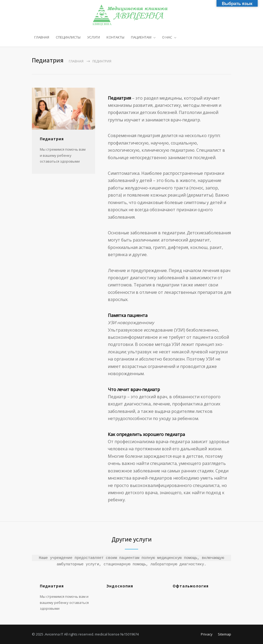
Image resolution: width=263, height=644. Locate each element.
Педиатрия (52, 586)
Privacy (207, 634)
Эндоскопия (120, 586)
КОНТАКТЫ (115, 37)
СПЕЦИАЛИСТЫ (68, 37)
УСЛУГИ (94, 37)
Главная (76, 61)
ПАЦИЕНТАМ (141, 37)
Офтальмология (191, 586)
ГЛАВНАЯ (42, 37)
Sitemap (224, 634)
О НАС (167, 37)
